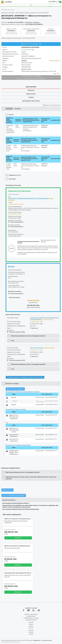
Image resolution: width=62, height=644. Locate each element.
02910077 (24, 61)
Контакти (31, 626)
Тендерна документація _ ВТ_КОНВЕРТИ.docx (14, 452)
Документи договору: (15, 291)
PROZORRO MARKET (31, 616)
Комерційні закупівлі (31, 620)
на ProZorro (29, 22)
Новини (31, 624)
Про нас (31, 628)
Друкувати (7, 490)
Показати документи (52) (16, 332)
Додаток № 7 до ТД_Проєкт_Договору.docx (14, 417)
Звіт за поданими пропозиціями (14, 495)
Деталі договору (14, 297)
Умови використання (47, 640)
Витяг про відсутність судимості (31, 76)
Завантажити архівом (15, 389)
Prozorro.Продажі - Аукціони (31, 618)
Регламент (31, 631)
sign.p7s (14, 397)
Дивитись (18, 538)
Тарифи (31, 634)
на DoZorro (36, 22)
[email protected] (26, 69)
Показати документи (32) (16, 360)
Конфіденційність (37, 640)
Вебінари (31, 632)
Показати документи (16, 222)
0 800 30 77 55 (51, 2)
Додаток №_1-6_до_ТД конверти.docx (14, 430)
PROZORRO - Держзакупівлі (31, 614)
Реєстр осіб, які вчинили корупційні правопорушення (31, 79)
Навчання (31, 623)
